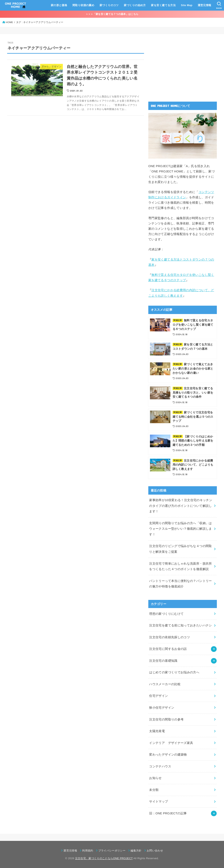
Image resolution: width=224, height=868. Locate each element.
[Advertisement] (179, 67)
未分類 (154, 790)
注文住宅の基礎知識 (163, 661)
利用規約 (88, 851)
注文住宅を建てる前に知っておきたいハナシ (180, 625)
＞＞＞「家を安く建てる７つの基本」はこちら (112, 14)
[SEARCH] (219, 5)
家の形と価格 (59, 5)
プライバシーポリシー (112, 851)
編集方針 (136, 851)
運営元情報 (205, 5)
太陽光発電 (157, 731)
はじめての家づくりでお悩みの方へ (174, 672)
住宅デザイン (159, 696)
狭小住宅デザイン (162, 708)
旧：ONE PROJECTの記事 (168, 813)
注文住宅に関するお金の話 (168, 649)
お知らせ (155, 778)
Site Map (187, 5)
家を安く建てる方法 (163, 5)
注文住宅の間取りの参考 (166, 719)
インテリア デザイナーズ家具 (171, 743)
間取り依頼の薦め (83, 5)
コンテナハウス (160, 766)
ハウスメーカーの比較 (165, 684)
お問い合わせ (155, 851)
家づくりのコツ (109, 5)
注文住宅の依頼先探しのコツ (170, 637)
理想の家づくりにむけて (166, 614)
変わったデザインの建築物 (168, 755)
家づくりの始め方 (135, 5)
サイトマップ (159, 801)
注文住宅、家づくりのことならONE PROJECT (104, 858)
